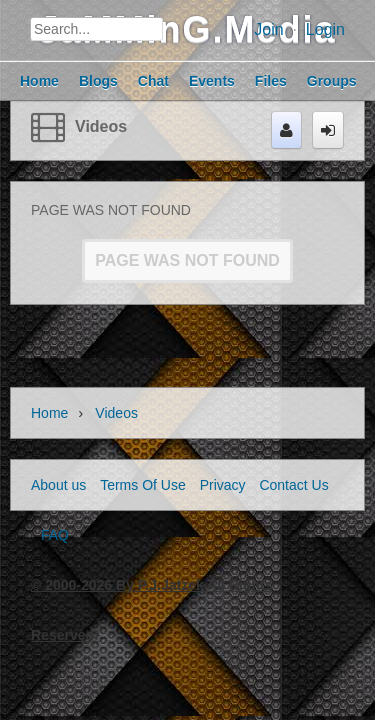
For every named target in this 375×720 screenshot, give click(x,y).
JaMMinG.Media (187, 29)
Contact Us (293, 485)
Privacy (223, 485)
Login (325, 29)
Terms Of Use (143, 485)
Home (49, 413)
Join (268, 29)
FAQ (55, 535)
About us (58, 485)
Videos (101, 126)
